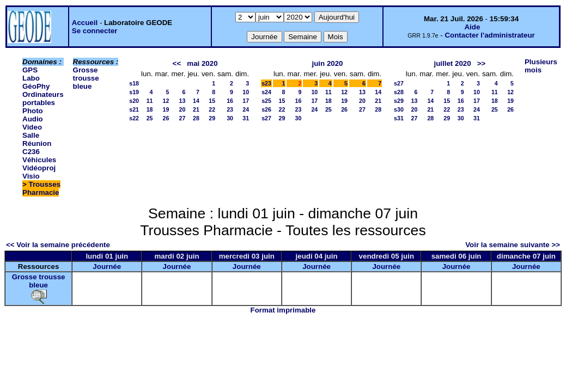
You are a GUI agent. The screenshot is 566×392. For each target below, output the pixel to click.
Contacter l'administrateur (489, 35)
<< (177, 63)
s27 (266, 118)
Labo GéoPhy (36, 82)
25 (150, 118)
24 (246, 109)
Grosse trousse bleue (86, 78)
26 (166, 118)
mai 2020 (202, 63)
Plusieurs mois (541, 66)
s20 (134, 101)
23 (230, 109)
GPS (30, 70)
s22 (134, 118)
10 (246, 92)
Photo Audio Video (33, 119)
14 (196, 101)
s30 (399, 109)
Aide (472, 27)
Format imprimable (283, 310)
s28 (399, 92)
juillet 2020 (452, 63)
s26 (266, 109)
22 (212, 109)
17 (246, 101)
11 (150, 101)
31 (246, 118)
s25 (266, 101)
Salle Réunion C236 (37, 143)
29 (212, 118)
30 (230, 118)
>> (482, 63)
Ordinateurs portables (43, 99)
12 (166, 101)
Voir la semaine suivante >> (513, 245)
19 (166, 109)
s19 (134, 92)
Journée (107, 267)
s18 (134, 83)
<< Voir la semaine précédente (58, 245)
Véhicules (39, 160)
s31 (399, 118)
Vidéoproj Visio (39, 172)
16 (230, 101)
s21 (134, 109)
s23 (266, 83)
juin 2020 (327, 63)
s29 (399, 101)
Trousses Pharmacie (41, 188)
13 (182, 101)
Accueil (85, 23)
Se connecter (95, 31)
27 (182, 118)
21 (196, 109)
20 (182, 109)
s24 (266, 92)
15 (212, 101)
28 (196, 118)
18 (150, 109)
